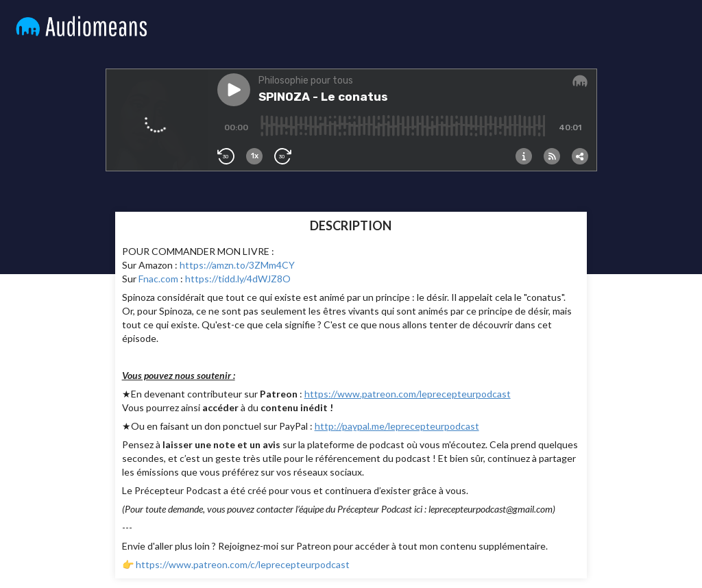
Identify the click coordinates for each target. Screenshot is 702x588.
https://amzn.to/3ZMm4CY (237, 265)
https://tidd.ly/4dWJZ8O (238, 279)
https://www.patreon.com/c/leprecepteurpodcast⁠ (243, 564)
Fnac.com (158, 279)
